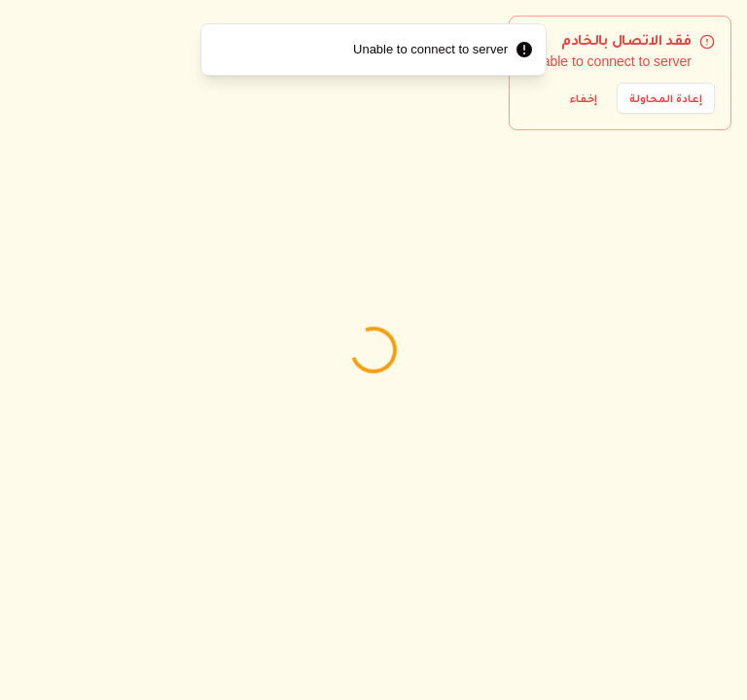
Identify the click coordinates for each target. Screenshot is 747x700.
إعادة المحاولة (666, 98)
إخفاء (584, 98)
